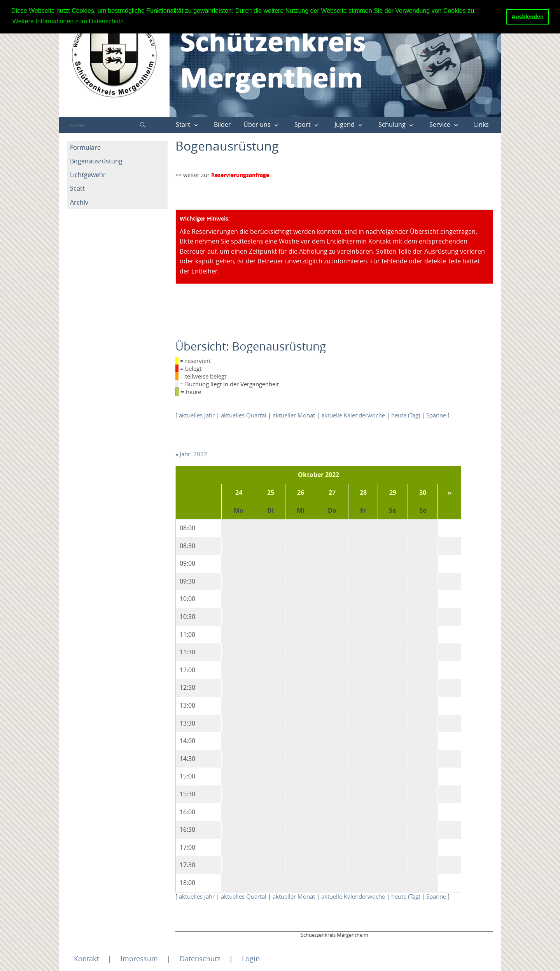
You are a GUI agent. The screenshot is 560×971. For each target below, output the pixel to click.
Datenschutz (200, 959)
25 (271, 493)
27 (332, 493)
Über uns (257, 124)
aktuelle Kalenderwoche (353, 415)
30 (423, 493)
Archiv (79, 202)
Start (183, 124)
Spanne (436, 415)
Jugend (345, 124)
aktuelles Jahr (197, 415)
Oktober (311, 475)
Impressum (139, 959)
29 (393, 493)
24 (239, 493)
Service (440, 124)
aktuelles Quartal (244, 415)
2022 (332, 475)
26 (301, 493)
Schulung (392, 124)
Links (481, 124)
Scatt (77, 188)
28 (363, 493)
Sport (303, 124)
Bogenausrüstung (96, 161)
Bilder (222, 124)
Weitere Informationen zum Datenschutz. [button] (69, 21)
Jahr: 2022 (193, 454)
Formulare (85, 147)
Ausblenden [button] (527, 17)
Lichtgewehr (88, 175)
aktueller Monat (294, 415)
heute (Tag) (406, 415)
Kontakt (86, 959)
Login (251, 959)
